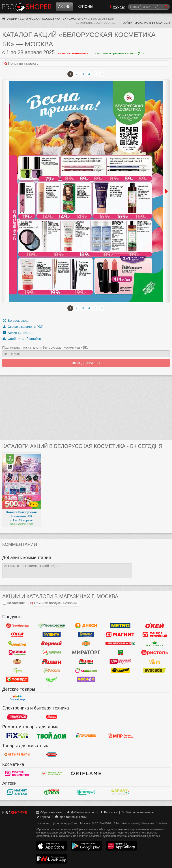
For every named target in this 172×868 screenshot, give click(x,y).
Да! (120, 652)
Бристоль (155, 652)
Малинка (86, 670)
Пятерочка (17, 626)
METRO (120, 626)
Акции (64, 7)
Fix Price (17, 736)
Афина (17, 670)
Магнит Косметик (17, 773)
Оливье (17, 652)
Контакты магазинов (138, 812)
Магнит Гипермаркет (155, 634)
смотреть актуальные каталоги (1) (120, 53)
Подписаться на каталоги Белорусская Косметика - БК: (45, 347)
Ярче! (52, 679)
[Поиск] (149, 7)
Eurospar (120, 643)
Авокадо (155, 670)
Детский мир (17, 698)
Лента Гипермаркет (52, 634)
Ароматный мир (155, 661)
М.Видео (52, 717)
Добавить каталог (81, 812)
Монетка (17, 643)
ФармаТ (120, 792)
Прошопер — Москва (27, 7)
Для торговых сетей (70, 817)
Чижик (120, 670)
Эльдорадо (17, 717)
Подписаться (86, 363)
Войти (128, 23)
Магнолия (155, 643)
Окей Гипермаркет (155, 626)
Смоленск (77, 19)
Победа (17, 679)
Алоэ (52, 792)
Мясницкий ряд (120, 661)
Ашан (52, 661)
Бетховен (52, 754)
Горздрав (86, 792)
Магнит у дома (120, 634)
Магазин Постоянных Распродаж (120, 736)
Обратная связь (49, 812)
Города (43, 817)
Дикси (86, 626)
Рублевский (17, 661)
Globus (86, 643)
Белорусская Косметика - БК (43, 19)
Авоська (52, 652)
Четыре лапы (17, 754)
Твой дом (52, 736)
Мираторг (86, 652)
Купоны (85, 7)
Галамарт (86, 736)
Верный (52, 643)
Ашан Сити (86, 661)
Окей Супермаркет (17, 634)
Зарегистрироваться (152, 23)
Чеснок (86, 679)
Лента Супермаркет (86, 634)
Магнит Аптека (17, 792)
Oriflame (86, 773)
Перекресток (52, 626)
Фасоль (52, 670)
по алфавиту (14, 603)
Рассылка (108, 812)
